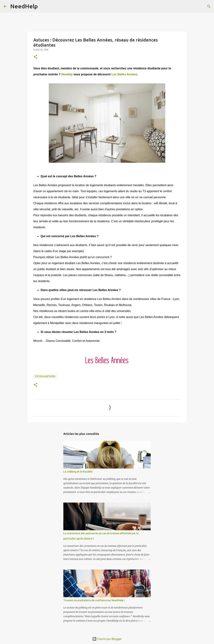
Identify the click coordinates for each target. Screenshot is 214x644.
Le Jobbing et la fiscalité (78, 472)
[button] (35, 57)
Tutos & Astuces (45, 376)
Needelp (67, 74)
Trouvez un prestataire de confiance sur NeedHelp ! (94, 600)
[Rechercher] (43, 6)
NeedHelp (24, 6)
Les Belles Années (124, 74)
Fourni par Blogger (107, 639)
